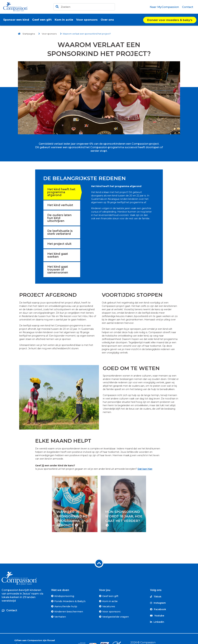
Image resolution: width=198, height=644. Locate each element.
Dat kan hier (145, 469)
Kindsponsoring (64, 596)
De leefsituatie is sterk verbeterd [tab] (60, 232)
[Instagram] (173, 603)
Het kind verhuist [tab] (60, 205)
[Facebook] (173, 609)
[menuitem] (164, 7)
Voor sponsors (111, 612)
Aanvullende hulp (66, 606)
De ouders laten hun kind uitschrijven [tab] (59, 218)
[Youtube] (173, 616)
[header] (84, 7)
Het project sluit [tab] (59, 244)
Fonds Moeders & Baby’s (70, 601)
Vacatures (109, 606)
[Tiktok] (173, 597)
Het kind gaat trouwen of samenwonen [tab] (58, 270)
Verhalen (60, 617)
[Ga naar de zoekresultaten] (57, 6)
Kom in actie (110, 601)
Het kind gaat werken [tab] (58, 255)
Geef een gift (110, 596)
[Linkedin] (173, 622)
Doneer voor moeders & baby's (170, 20)
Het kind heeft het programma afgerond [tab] (61, 192)
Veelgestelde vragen (116, 617)
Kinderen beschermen (69, 612)
